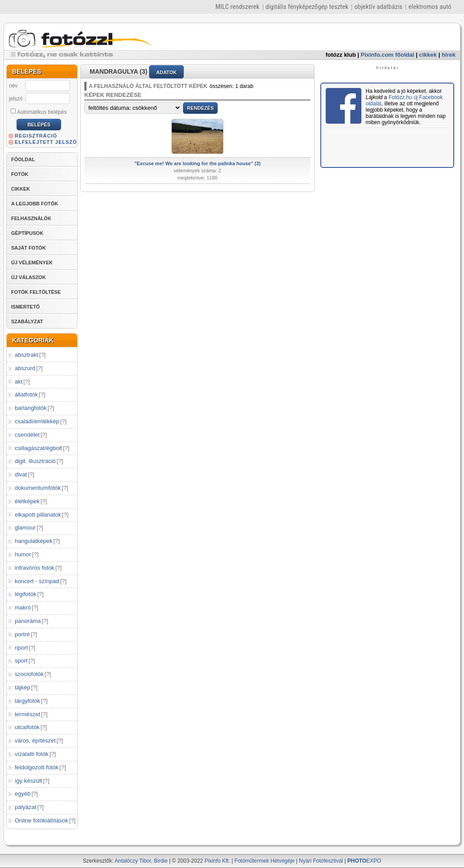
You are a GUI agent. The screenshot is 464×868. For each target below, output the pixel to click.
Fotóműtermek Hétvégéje (265, 861)
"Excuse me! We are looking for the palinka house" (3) (197, 163)
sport (21, 661)
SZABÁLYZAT (27, 321)
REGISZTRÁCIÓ (36, 136)
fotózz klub (341, 55)
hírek (449, 55)
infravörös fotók (35, 568)
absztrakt (27, 355)
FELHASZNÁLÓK (31, 218)
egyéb (23, 794)
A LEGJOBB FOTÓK (35, 204)
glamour (25, 528)
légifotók (25, 594)
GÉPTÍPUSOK (27, 233)
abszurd (25, 368)
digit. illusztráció (35, 461)
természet (27, 714)
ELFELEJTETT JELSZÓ (46, 142)
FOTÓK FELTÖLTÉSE (36, 292)
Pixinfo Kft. (217, 861)
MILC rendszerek (237, 7)
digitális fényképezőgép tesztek (307, 7)
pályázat (25, 807)
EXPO (365, 861)
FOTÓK (20, 174)
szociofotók (29, 674)
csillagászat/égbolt (38, 448)
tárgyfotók (27, 701)
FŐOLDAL (23, 159)
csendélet (27, 435)
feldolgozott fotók (37, 767)
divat (21, 474)
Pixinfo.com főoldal (388, 55)
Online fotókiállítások (41, 820)
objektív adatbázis (378, 7)
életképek (27, 501)
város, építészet (35, 741)
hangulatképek (34, 541)
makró (23, 607)
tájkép (23, 687)
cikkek (428, 55)
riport (21, 648)
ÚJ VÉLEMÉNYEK (32, 263)
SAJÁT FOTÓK (29, 248)
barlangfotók (31, 408)
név (13, 86)
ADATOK (166, 72)
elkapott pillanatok (38, 515)
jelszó (16, 99)
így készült (28, 781)
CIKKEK (21, 189)
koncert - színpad (37, 581)
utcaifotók (27, 727)
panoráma (28, 621)
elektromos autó (430, 7)
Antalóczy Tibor (133, 861)
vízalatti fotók (32, 754)
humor (23, 554)
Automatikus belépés (39, 112)
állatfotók (26, 394)
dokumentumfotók (38, 488)
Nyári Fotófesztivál (321, 861)
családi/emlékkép (37, 421)
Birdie (161, 861)
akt (19, 382)
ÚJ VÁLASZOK (29, 277)
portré (22, 634)
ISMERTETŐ (25, 307)
